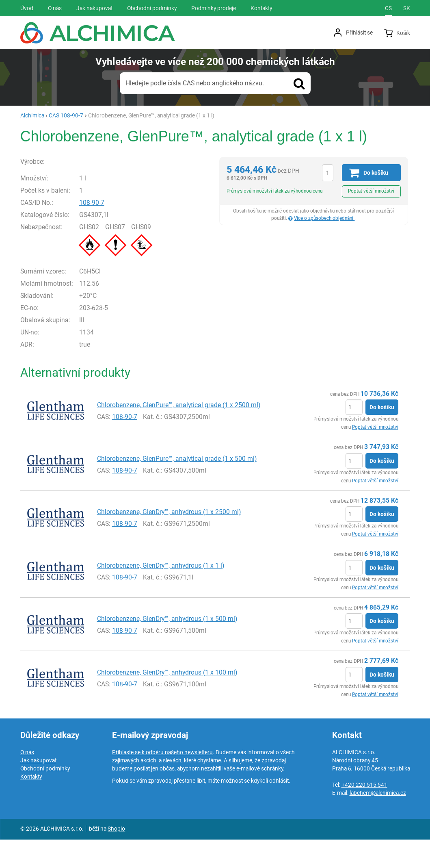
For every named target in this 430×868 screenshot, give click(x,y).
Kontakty (31, 805)
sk (407, 8)
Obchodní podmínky (45, 797)
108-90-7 (109, 231)
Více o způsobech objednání (324, 218)
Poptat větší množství (371, 191)
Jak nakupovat (38, 789)
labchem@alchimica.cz (378, 821)
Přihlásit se (359, 33)
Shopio (116, 857)
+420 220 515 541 (364, 813)
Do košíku (382, 436)
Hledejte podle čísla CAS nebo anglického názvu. (195, 83)
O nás (27, 781)
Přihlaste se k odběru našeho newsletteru (162, 781)
